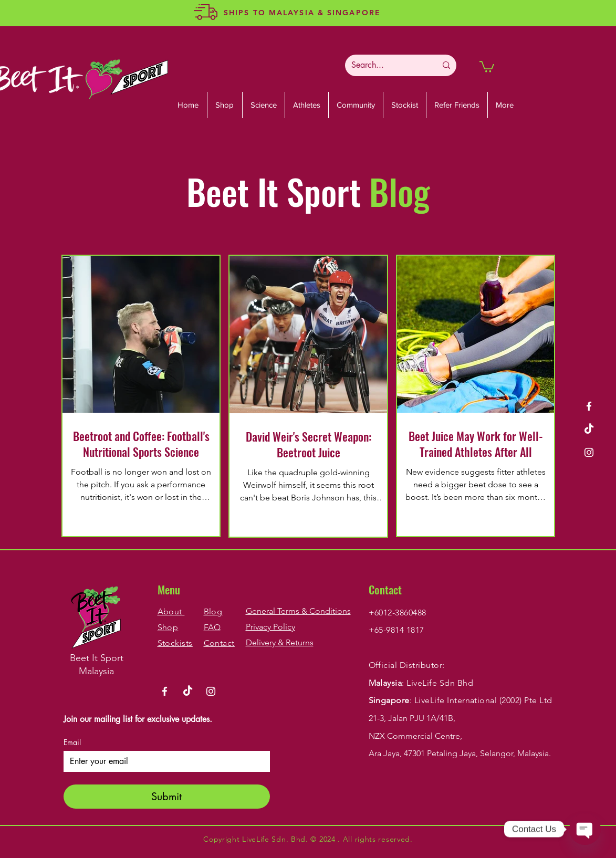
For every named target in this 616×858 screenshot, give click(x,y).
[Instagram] (589, 452)
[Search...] (386, 65)
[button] (487, 66)
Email (72, 742)
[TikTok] (589, 429)
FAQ (212, 627)
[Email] (164, 761)
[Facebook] (589, 406)
